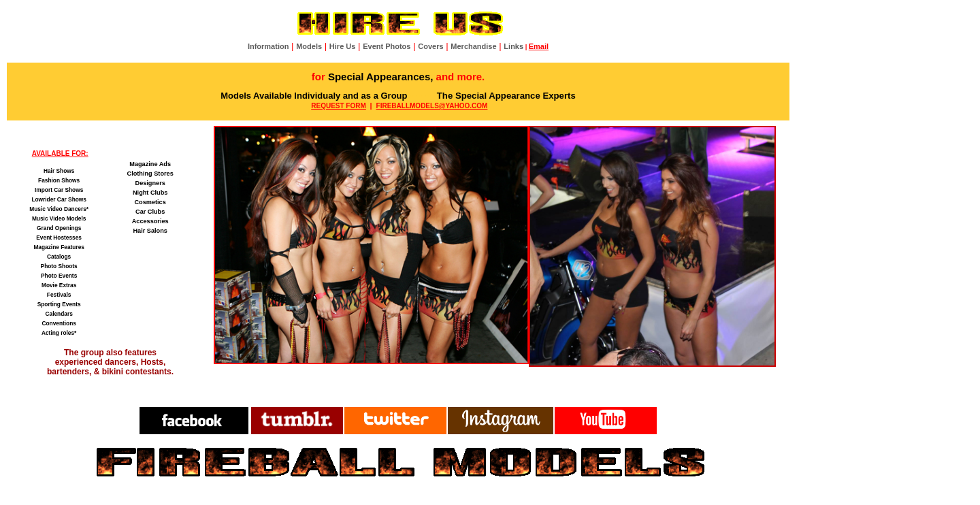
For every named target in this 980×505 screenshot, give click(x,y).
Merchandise (473, 46)
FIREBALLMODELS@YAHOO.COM (432, 106)
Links (513, 46)
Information (268, 46)
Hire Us (343, 46)
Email (539, 46)
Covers (430, 46)
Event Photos (387, 46)
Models (309, 46)
